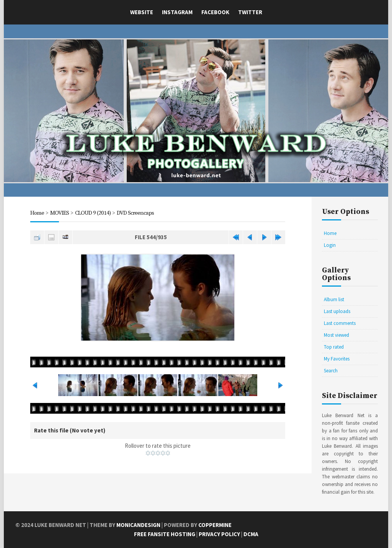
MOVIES (60, 213)
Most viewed (336, 335)
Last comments (340, 323)
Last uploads (337, 311)
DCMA (251, 534)
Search (331, 371)
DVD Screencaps (135, 213)
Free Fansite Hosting (165, 534)
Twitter (250, 12)
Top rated (334, 347)
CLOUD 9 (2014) (93, 213)
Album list (334, 299)
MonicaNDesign (138, 525)
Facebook (215, 12)
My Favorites (337, 359)
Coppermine (215, 525)
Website (142, 12)
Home (37, 213)
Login (330, 245)
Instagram (177, 12)
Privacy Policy (219, 534)
